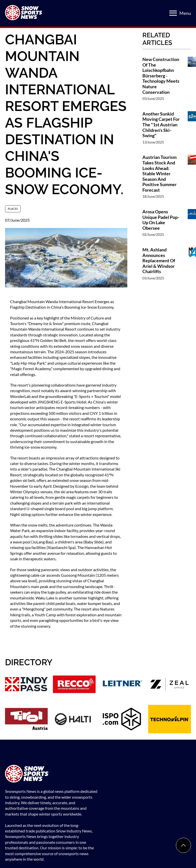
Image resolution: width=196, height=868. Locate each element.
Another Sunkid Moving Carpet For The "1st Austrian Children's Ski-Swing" (161, 125)
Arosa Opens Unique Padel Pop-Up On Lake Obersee (161, 220)
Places (13, 209)
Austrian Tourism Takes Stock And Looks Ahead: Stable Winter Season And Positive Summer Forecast (160, 174)
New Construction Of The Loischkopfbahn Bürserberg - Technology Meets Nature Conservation (161, 76)
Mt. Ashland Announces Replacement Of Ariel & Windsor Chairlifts (159, 261)
